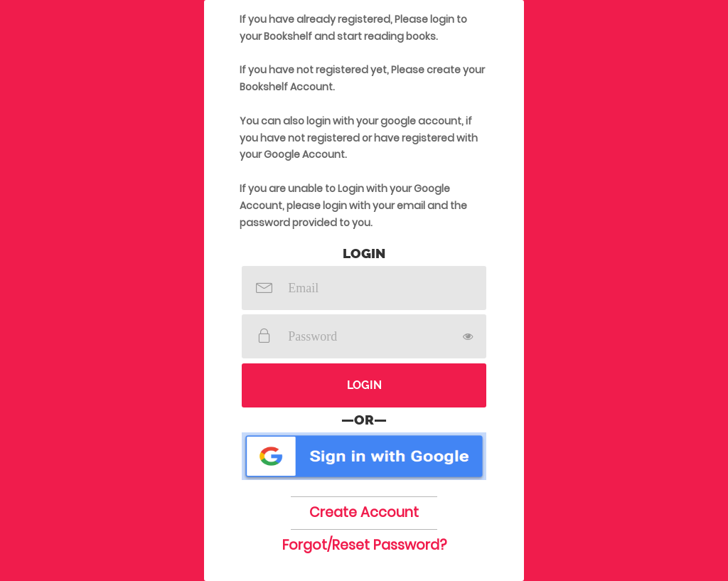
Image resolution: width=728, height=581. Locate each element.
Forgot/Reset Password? (364, 545)
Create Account (364, 512)
